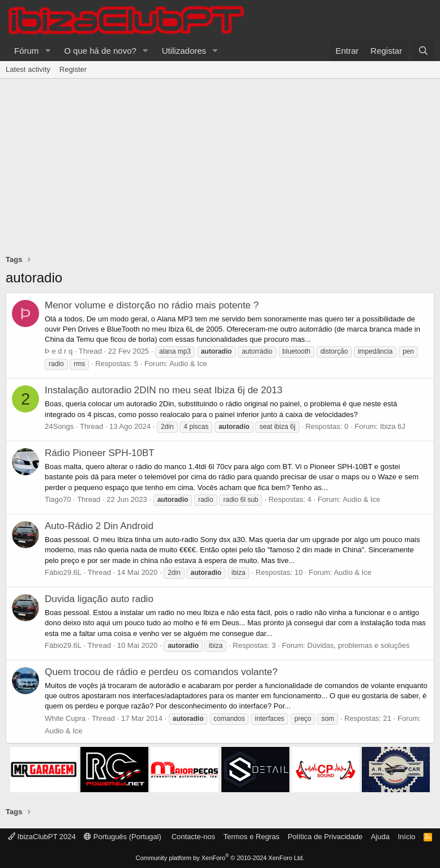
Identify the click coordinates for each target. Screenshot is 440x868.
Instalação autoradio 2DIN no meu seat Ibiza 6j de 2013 (164, 390)
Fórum (26, 51)
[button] (48, 51)
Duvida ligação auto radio (99, 599)
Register (73, 69)
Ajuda (380, 837)
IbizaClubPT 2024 (42, 837)
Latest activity (28, 69)
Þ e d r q (59, 351)
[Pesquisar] (423, 51)
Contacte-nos (193, 837)
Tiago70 (58, 499)
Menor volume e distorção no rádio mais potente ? (152, 305)
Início (406, 837)
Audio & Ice (188, 364)
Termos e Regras (251, 837)
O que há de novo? (100, 51)
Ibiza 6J (393, 426)
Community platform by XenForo (220, 858)
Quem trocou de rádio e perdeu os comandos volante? (161, 672)
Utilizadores (184, 51)
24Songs (59, 426)
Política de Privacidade (325, 837)
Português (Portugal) (123, 837)
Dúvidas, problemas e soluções (359, 645)
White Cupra (65, 718)
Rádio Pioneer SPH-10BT (100, 453)
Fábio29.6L (63, 572)
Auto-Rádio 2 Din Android (99, 526)
